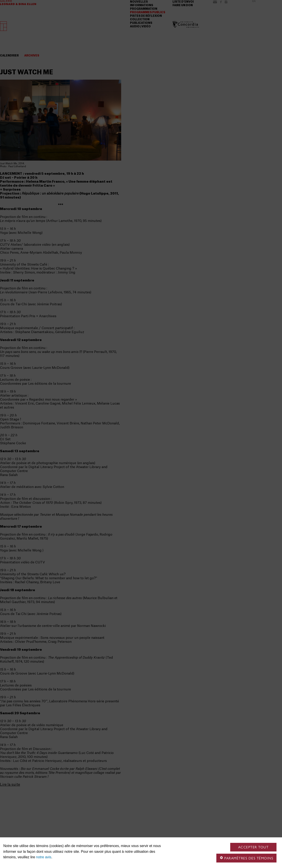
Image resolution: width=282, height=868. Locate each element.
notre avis (44, 857)
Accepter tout (253, 847)
